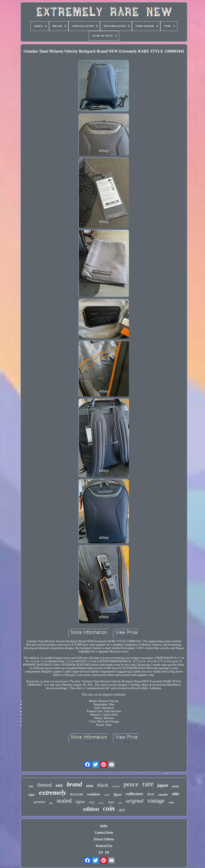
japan (163, 785)
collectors (134, 794)
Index (104, 826)
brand (74, 784)
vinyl (171, 802)
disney (101, 803)
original (135, 801)
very (92, 802)
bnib (31, 786)
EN (101, 852)
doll (122, 810)
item (151, 794)
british (76, 795)
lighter (80, 802)
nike (176, 794)
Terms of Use (104, 846)
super (107, 795)
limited (44, 785)
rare (148, 784)
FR (107, 852)
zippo (32, 795)
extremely (53, 792)
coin (109, 808)
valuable (163, 795)
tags (51, 803)
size (59, 785)
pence (131, 784)
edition (91, 809)
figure (118, 794)
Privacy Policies (104, 839)
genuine (40, 802)
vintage (156, 801)
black (102, 785)
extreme (116, 786)
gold (120, 803)
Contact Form (104, 832)
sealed (64, 801)
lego (111, 802)
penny (176, 786)
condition (93, 794)
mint (89, 786)
